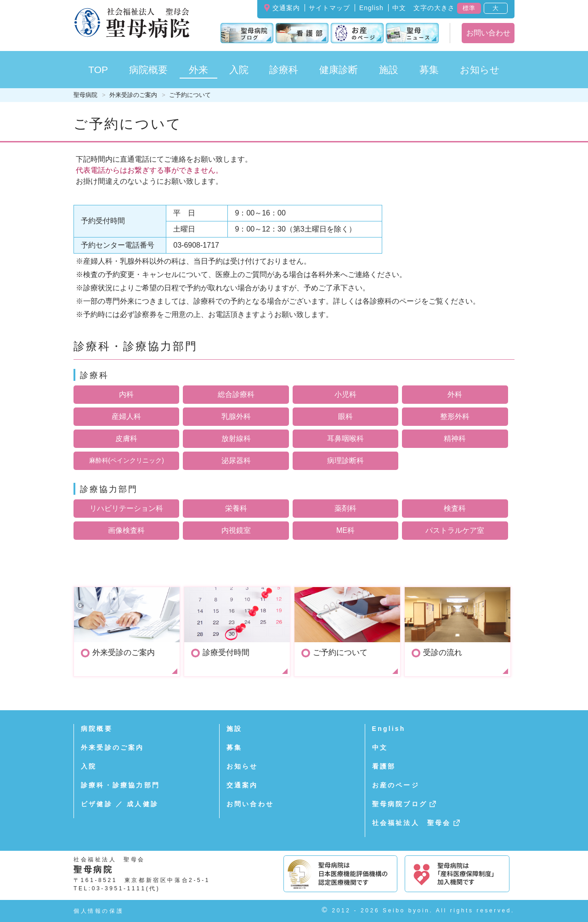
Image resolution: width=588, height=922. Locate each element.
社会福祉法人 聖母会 (412, 823)
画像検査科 (126, 530)
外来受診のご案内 (133, 95)
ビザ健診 (97, 804)
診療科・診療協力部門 (120, 785)
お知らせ (242, 766)
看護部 (384, 766)
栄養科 (236, 508)
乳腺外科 (236, 416)
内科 (126, 394)
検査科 (455, 508)
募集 (429, 70)
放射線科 (236, 438)
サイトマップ (329, 8)
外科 (455, 394)
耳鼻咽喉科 (345, 438)
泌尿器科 (236, 461)
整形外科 (455, 416)
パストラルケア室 (455, 530)
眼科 (345, 416)
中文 (399, 8)
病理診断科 (345, 461)
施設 (234, 729)
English (371, 8)
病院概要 (97, 729)
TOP (98, 70)
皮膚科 (126, 438)
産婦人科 (126, 416)
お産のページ (396, 785)
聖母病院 (85, 95)
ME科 (345, 530)
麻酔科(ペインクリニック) (127, 460)
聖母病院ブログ (400, 804)
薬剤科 (345, 508)
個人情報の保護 (99, 911)
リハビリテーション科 (126, 508)
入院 (89, 766)
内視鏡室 (236, 530)
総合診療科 (236, 394)
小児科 (345, 394)
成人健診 (143, 804)
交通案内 (286, 8)
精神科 (455, 438)
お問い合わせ (488, 33)
